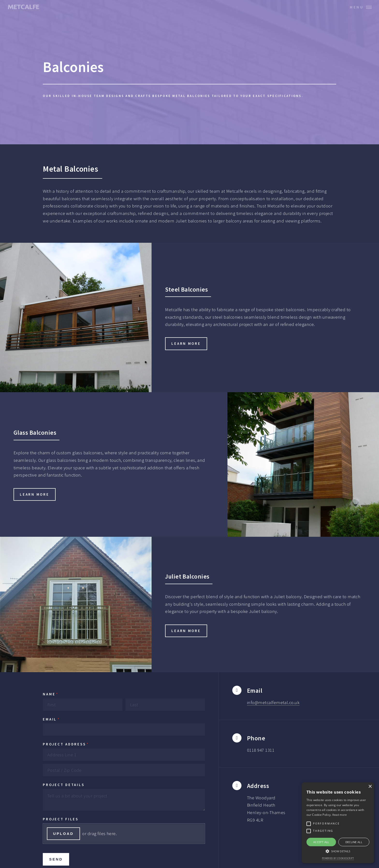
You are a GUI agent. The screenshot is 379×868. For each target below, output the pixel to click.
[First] (83, 705)
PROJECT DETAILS (64, 785)
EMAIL (64, 719)
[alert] (338, 823)
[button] (338, 851)
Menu (357, 7)
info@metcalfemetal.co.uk (273, 702)
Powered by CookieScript (338, 858)
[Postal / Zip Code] (124, 770)
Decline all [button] (354, 842)
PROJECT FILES (61, 819)
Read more (340, 815)
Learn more (186, 343)
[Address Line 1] (124, 755)
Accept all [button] (321, 842)
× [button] (370, 787)
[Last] (165, 705)
